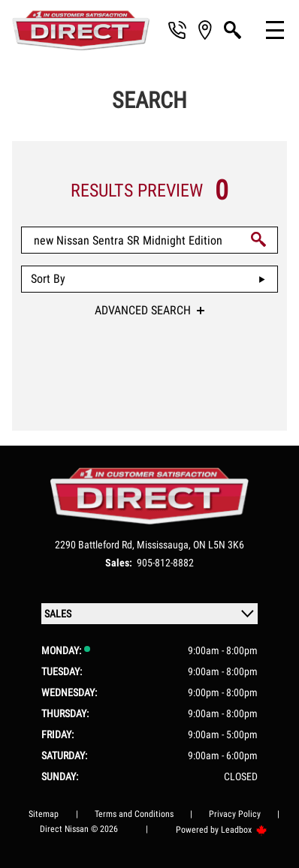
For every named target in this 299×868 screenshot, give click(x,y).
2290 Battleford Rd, (96, 545)
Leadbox (244, 830)
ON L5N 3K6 (219, 545)
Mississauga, (165, 545)
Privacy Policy (235, 814)
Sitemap (44, 814)
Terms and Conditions (134, 814)
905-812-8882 (165, 563)
